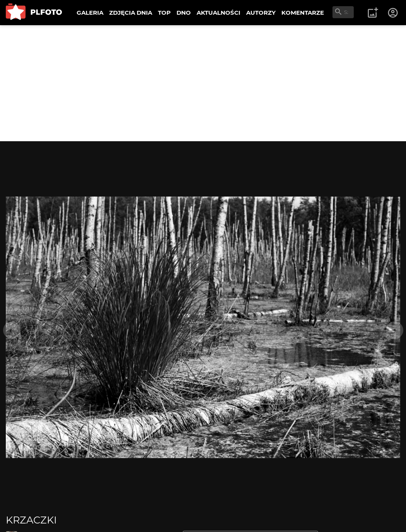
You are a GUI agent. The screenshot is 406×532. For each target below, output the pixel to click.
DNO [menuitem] (184, 13)
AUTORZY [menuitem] (261, 13)
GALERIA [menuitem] (90, 13)
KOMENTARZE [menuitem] (303, 13)
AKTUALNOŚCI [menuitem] (218, 13)
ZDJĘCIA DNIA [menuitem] (131, 13)
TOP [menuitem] (164, 13)
